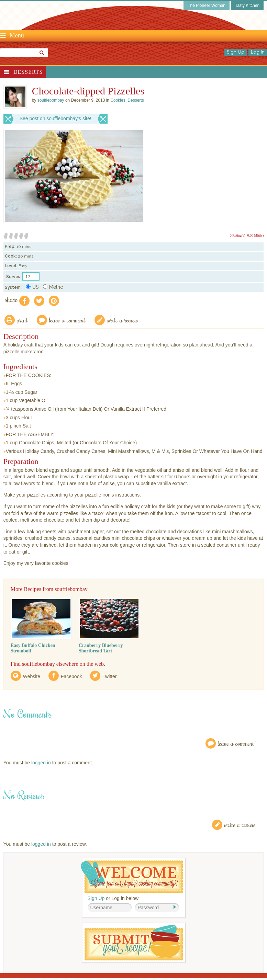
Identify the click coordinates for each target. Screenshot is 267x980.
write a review (123, 320)
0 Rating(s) (238, 235)
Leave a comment (67, 320)
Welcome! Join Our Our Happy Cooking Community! (132, 877)
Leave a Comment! (237, 743)
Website (32, 676)
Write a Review (240, 825)
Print (22, 320)
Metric (53, 287)
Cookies (118, 100)
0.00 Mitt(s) (256, 235)
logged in (41, 763)
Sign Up (236, 52)
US (32, 287)
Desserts (28, 72)
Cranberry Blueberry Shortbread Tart (101, 648)
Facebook (71, 676)
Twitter (109, 676)
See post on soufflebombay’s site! (55, 118)
